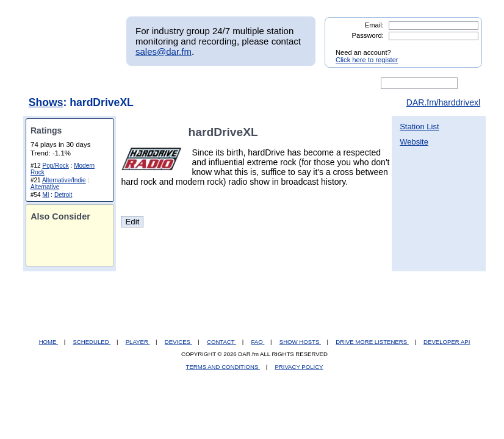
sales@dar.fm (164, 52)
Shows (46, 102)
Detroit (63, 195)
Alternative (45, 187)
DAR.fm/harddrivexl (443, 102)
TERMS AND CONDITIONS (223, 367)
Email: (374, 25)
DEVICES (178, 342)
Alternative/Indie (64, 180)
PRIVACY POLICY (299, 367)
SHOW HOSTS (300, 342)
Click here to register (367, 60)
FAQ (258, 342)
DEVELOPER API (447, 342)
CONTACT (221, 342)
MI (45, 195)
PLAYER (138, 342)
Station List (419, 127)
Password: (368, 35)
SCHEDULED (92, 342)
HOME (49, 342)
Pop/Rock (55, 166)
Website (414, 142)
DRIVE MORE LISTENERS (372, 342)
